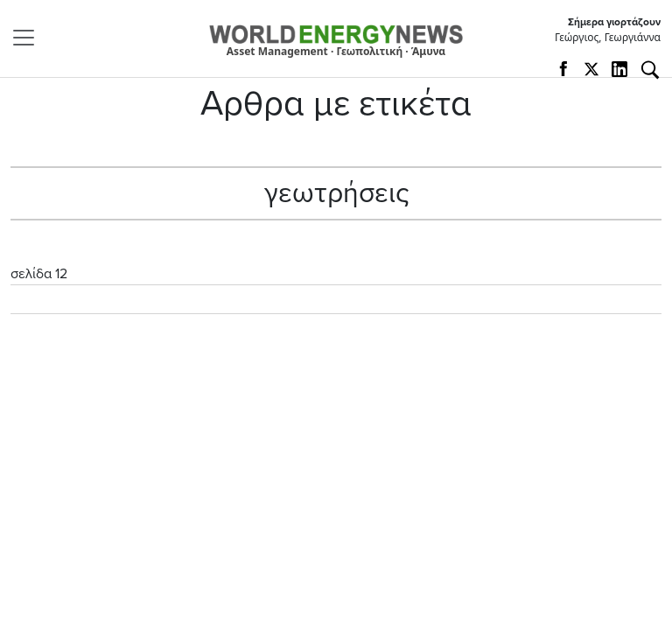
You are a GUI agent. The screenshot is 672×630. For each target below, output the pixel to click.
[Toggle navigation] (29, 38)
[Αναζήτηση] (650, 70)
